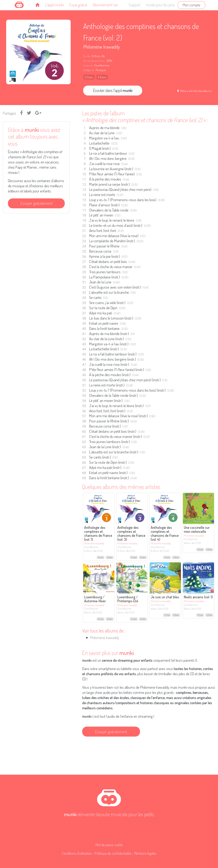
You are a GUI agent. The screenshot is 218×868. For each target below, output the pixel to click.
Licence (88, 65)
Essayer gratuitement (36, 203)
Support (135, 5)
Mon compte (191, 5)
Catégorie (89, 70)
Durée (87, 56)
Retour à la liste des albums (194, 91)
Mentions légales (145, 853)
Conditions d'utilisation (77, 853)
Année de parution (94, 61)
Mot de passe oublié (109, 845)
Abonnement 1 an (105, 5)
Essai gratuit (78, 5)
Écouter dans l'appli (113, 90)
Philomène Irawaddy (102, 47)
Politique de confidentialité (113, 853)
